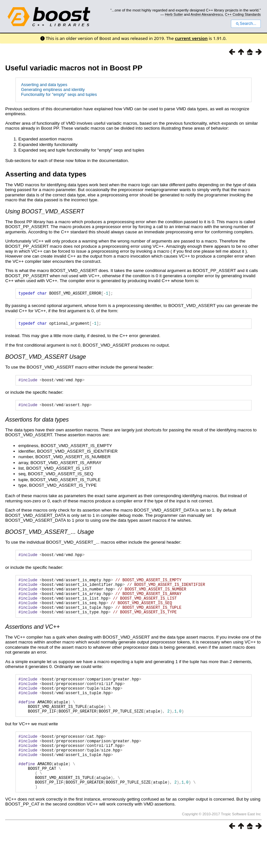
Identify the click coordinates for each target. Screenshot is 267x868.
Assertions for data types (37, 424)
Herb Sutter (174, 14)
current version (191, 38)
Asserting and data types (44, 85)
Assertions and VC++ (32, 640)
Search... (246, 24)
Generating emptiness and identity (53, 90)
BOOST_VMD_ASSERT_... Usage (50, 536)
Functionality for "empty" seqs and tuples (59, 94)
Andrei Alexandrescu (207, 14)
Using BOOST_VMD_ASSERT (45, 211)
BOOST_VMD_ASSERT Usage (46, 359)
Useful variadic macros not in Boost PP (74, 68)
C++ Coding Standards (243, 14)
